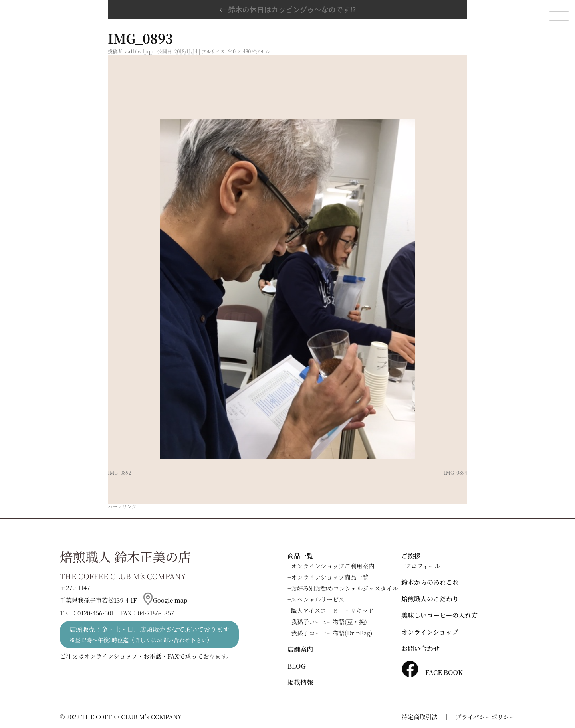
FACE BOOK (432, 672)
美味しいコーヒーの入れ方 (439, 615)
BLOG (296, 666)
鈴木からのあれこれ (430, 582)
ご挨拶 (411, 556)
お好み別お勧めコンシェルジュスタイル (345, 588)
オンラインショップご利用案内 (333, 566)
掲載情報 (300, 682)
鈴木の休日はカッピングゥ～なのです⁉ (287, 9)
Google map (165, 600)
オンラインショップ (430, 632)
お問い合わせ (420, 648)
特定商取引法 (420, 717)
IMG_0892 (119, 472)
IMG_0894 (456, 472)
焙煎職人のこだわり (430, 599)
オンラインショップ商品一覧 (330, 577)
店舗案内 (300, 649)
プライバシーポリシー (485, 717)
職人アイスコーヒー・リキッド (333, 610)
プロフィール (423, 566)
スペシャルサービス (318, 599)
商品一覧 (300, 556)
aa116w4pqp (139, 51)
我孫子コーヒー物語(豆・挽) (329, 622)
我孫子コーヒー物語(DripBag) (332, 633)
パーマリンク (122, 506)
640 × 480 (239, 51)
